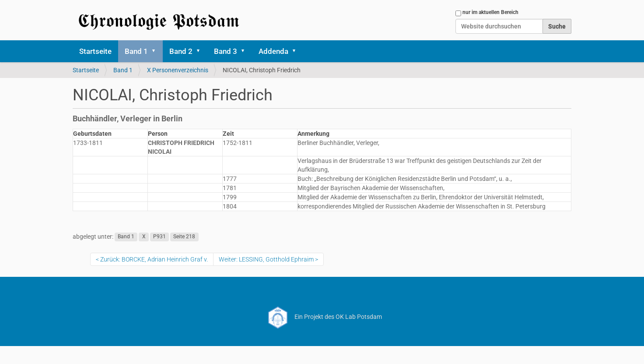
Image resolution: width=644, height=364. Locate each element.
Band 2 (181, 51)
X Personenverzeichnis (178, 70)
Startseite (95, 51)
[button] (157, 51)
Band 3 (226, 51)
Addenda (273, 51)
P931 (159, 237)
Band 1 (136, 51)
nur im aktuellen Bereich (490, 12)
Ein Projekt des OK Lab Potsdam (322, 317)
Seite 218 (184, 237)
